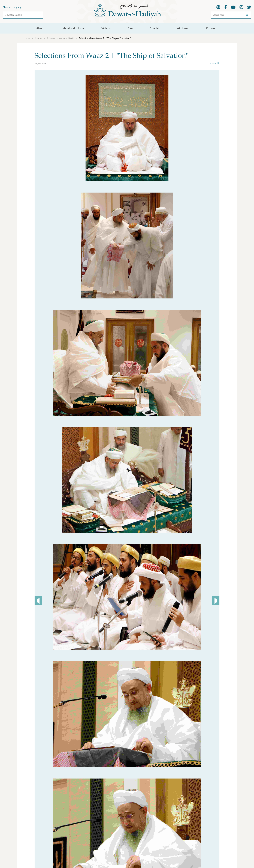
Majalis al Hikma (73, 28)
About (41, 28)
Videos (106, 28)
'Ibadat (155, 28)
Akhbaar (183, 28)
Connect (212, 28)
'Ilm (130, 28)
